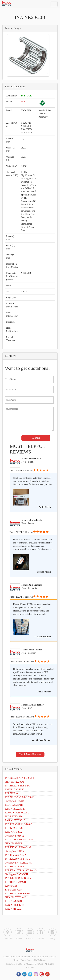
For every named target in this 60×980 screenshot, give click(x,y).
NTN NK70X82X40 (15, 897)
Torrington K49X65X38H (18, 863)
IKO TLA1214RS (14, 805)
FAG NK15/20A (13, 832)
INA (23, 102)
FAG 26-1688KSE (14, 905)
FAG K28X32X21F (15, 820)
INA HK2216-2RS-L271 (18, 786)
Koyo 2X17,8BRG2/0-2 (17, 813)
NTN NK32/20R (14, 843)
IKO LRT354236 (14, 816)
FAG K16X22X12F (15, 809)
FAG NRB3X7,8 (14, 909)
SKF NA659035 (13, 890)
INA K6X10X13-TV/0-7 (18, 859)
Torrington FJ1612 (14, 836)
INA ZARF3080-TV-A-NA (19, 840)
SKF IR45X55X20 (15, 789)
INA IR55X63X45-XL (17, 855)
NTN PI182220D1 (14, 782)
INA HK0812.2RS (14, 867)
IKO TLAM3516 (14, 901)
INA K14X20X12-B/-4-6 (18, 878)
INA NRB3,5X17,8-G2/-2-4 (19, 778)
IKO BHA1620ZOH (15, 882)
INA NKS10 (11, 793)
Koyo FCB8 (11, 886)
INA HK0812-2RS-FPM (18, 893)
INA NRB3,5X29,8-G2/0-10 (20, 797)
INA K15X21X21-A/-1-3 (18, 847)
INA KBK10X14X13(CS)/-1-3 (21, 870)
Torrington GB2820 (15, 801)
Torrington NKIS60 (15, 851)
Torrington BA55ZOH (16, 874)
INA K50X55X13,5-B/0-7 (18, 824)
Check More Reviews (30, 754)
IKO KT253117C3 (15, 828)
